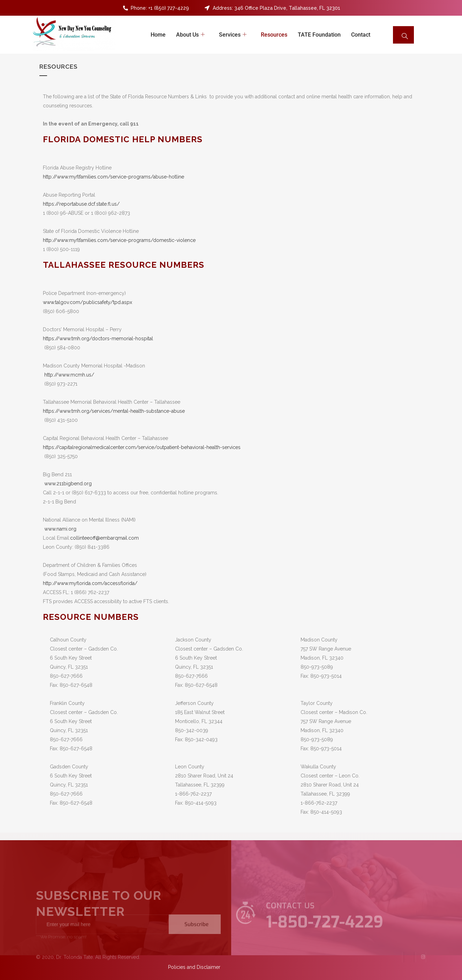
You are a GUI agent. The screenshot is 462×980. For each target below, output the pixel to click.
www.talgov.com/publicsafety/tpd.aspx (88, 302)
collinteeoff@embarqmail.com (104, 538)
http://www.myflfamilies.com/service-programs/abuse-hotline (113, 177)
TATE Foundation (319, 35)
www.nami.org (60, 529)
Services (234, 35)
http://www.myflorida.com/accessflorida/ (90, 583)
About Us (191, 35)
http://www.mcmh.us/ (69, 375)
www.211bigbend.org (68, 484)
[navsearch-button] (403, 35)
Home (158, 35)
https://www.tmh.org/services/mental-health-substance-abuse (114, 411)
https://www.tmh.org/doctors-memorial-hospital (98, 339)
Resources (274, 35)
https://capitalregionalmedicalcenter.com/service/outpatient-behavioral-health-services (142, 447)
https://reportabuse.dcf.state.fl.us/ (81, 204)
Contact (361, 35)
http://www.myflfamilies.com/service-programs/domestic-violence (119, 240)
